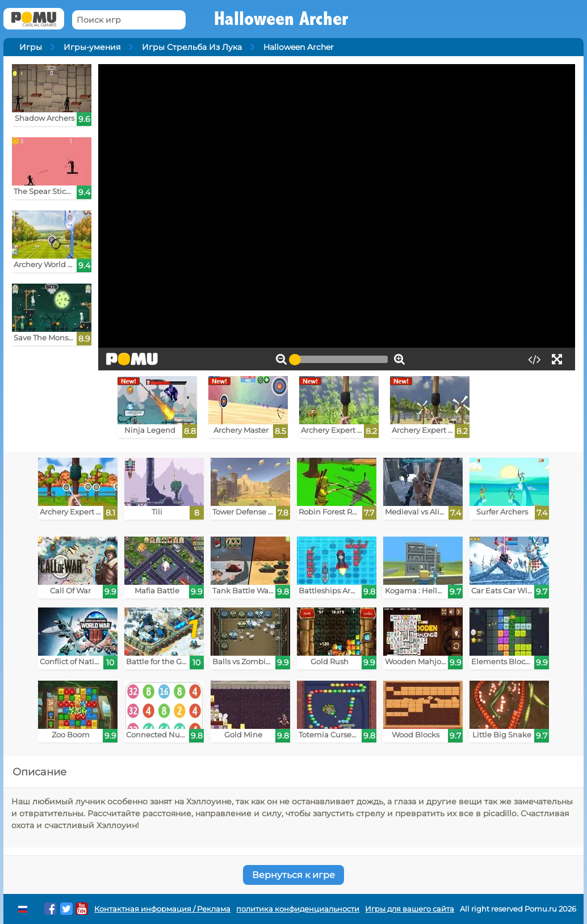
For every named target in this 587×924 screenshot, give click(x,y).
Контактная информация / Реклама (162, 909)
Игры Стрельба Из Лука (192, 47)
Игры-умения (92, 47)
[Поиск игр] (129, 20)
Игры (31, 47)
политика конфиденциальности (298, 909)
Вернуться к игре (293, 875)
